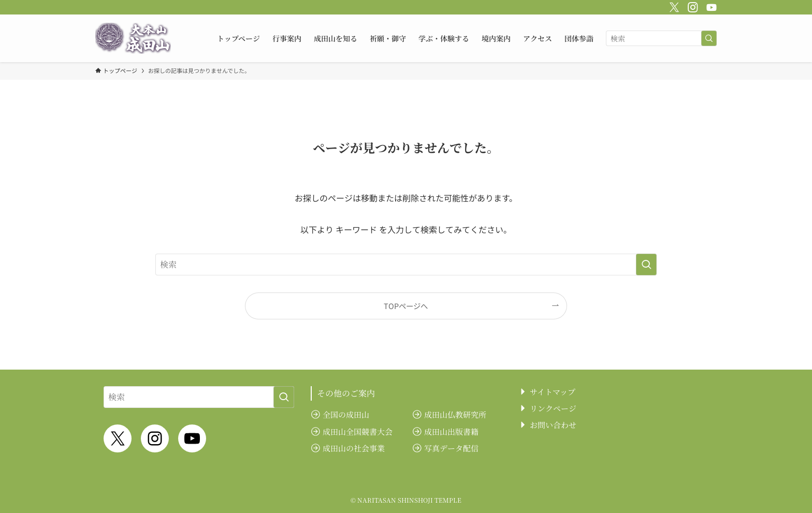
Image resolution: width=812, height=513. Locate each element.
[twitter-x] (673, 6)
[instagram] (691, 6)
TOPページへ (406, 306)
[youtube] (710, 6)
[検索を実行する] (709, 38)
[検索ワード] (661, 38)
